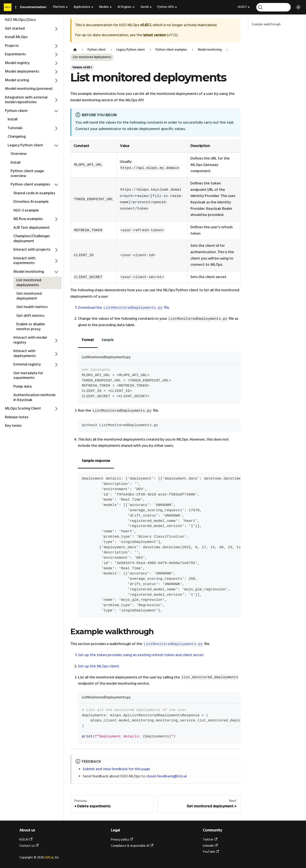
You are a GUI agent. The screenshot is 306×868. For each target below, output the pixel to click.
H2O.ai (49, 858)
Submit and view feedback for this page (116, 769)
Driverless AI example (31, 202)
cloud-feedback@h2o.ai (166, 776)
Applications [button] (82, 7)
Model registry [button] (17, 63)
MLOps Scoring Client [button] (23, 409)
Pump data (23, 387)
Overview (19, 154)
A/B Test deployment (32, 228)
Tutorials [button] (15, 128)
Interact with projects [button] (32, 250)
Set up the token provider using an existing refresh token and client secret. (141, 655)
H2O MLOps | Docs (20, 20)
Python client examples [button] (30, 185)
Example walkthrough (266, 25)
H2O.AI (26, 840)
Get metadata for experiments (28, 376)
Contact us (29, 846)
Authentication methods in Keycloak (34, 398)
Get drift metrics (30, 316)
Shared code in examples (34, 193)
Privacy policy (122, 840)
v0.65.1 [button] (242, 7)
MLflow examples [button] (28, 219)
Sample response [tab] (96, 461)
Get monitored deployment (29, 296)
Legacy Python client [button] (25, 145)
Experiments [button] (15, 54)
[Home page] (75, 50)
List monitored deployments (29, 283)
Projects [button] (12, 46)
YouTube (211, 852)
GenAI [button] (145, 7)
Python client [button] (16, 111)
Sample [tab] (108, 340)
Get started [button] (15, 29)
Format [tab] (88, 340)
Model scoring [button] (17, 80)
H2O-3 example (26, 211)
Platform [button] (59, 7)
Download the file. (124, 308)
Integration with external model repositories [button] (26, 100)
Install (13, 119)
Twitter (210, 840)
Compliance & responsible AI (132, 846)
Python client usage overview (27, 174)
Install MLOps (16, 37)
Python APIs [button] (166, 7)
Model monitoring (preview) (29, 89)
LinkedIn (210, 846)
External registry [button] (27, 365)
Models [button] (104, 7)
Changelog (17, 137)
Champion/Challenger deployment (32, 239)
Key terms (13, 426)
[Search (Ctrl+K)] (273, 7)
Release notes (17, 417)
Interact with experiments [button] (24, 261)
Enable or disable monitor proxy (31, 327)
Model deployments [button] (22, 72)
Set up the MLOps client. (99, 666)
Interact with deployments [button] (25, 354)
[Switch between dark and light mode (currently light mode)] (298, 7)
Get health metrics (32, 307)
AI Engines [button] (125, 7)
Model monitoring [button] (29, 272)
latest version (155, 35)
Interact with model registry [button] (30, 340)
